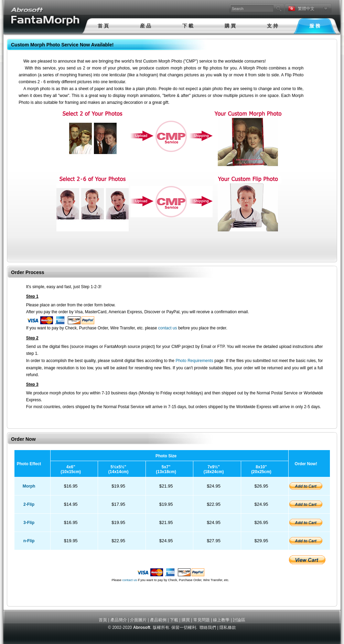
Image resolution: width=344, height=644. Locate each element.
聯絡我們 (208, 627)
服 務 (315, 26)
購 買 (230, 26)
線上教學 (221, 620)
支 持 (272, 26)
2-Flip (29, 504)
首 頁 (103, 26)
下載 (174, 620)
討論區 (239, 620)
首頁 (103, 620)
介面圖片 (138, 620)
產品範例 (158, 620)
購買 (186, 620)
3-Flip (29, 523)
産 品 (146, 26)
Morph (29, 486)
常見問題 (202, 620)
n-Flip (29, 541)
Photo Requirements (194, 361)
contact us (168, 328)
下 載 (188, 26)
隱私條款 (228, 627)
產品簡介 (119, 620)
